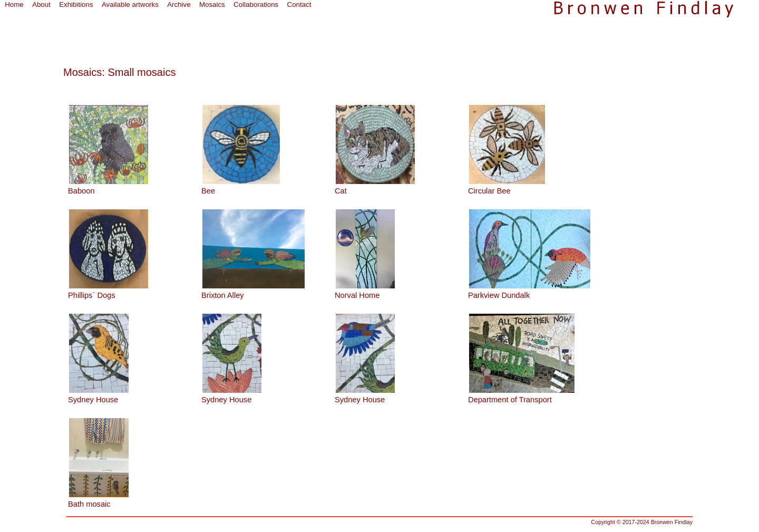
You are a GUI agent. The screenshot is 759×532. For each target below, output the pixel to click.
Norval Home (357, 295)
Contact (299, 4)
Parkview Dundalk (499, 295)
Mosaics (212, 4)
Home (14, 4)
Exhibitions (76, 4)
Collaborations (256, 4)
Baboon (81, 191)
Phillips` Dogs (92, 295)
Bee (208, 191)
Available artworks (130, 4)
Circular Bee (489, 191)
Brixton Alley (223, 295)
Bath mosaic (89, 504)
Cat (341, 191)
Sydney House (93, 400)
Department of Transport (510, 400)
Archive (179, 4)
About (41, 4)
